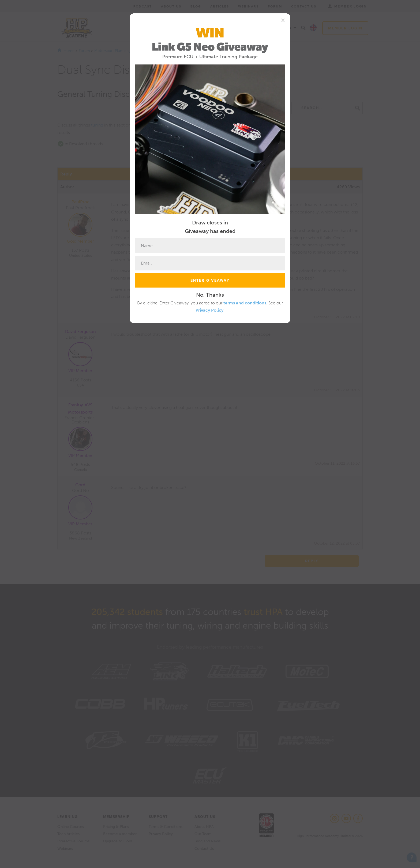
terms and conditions (245, 303)
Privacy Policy (209, 310)
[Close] (283, 20)
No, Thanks (210, 295)
